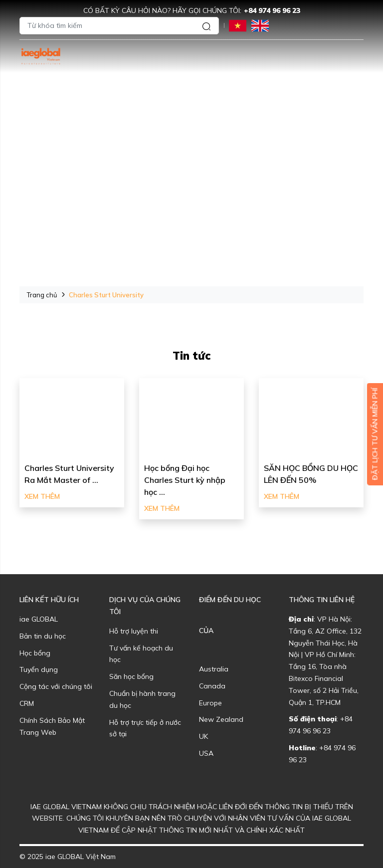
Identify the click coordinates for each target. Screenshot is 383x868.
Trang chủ (42, 295)
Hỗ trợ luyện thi (134, 631)
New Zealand (221, 719)
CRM (27, 703)
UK (203, 736)
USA (206, 753)
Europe (210, 703)
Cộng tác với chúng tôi (56, 686)
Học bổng (35, 653)
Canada (212, 686)
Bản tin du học (43, 636)
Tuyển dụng (39, 669)
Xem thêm (42, 496)
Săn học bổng (131, 676)
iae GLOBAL (39, 619)
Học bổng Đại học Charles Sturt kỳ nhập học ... (185, 480)
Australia (214, 669)
